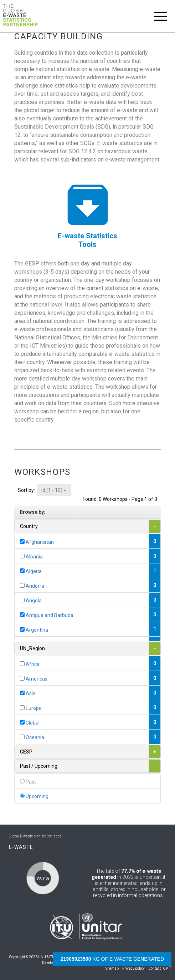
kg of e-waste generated (112, 959)
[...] (22, 541)
